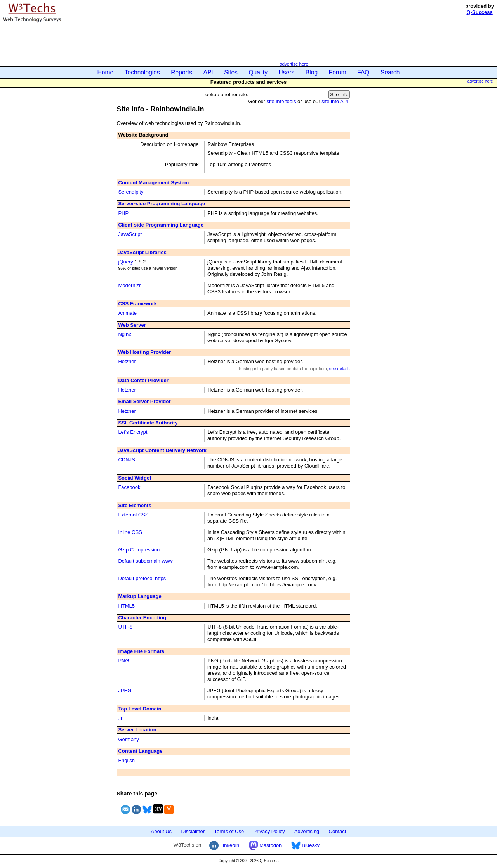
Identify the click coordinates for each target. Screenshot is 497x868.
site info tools (282, 101)
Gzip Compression (139, 550)
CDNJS (126, 460)
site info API (335, 101)
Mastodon (265, 845)
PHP (123, 213)
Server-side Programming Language (162, 204)
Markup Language (140, 596)
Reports (182, 72)
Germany (128, 739)
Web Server (132, 325)
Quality (258, 72)
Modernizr (129, 285)
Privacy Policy (269, 831)
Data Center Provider (143, 380)
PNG (123, 661)
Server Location (137, 730)
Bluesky (305, 845)
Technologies (142, 72)
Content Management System (153, 183)
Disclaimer (193, 831)
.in (121, 718)
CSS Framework (137, 304)
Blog (312, 72)
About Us (161, 831)
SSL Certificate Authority (148, 423)
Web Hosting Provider (144, 352)
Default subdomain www (145, 561)
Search (390, 72)
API (208, 72)
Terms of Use (229, 831)
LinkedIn (224, 845)
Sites (231, 72)
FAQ (363, 72)
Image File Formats (141, 651)
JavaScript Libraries (142, 252)
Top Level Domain (140, 709)
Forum (338, 72)
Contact (338, 831)
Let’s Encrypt (133, 432)
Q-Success (480, 12)
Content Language (140, 751)
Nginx (124, 334)
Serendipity (131, 192)
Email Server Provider (144, 401)
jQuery (125, 262)
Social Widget (135, 478)
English (126, 760)
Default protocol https (142, 578)
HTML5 (126, 606)
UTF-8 (125, 627)
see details (340, 369)
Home (106, 72)
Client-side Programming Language (161, 225)
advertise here (294, 64)
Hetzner (127, 361)
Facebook (129, 487)
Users (287, 72)
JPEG (125, 690)
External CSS (133, 515)
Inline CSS (130, 532)
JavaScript (130, 234)
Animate (127, 313)
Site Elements (135, 505)
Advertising (307, 831)
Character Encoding (142, 618)
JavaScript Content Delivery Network (162, 450)
